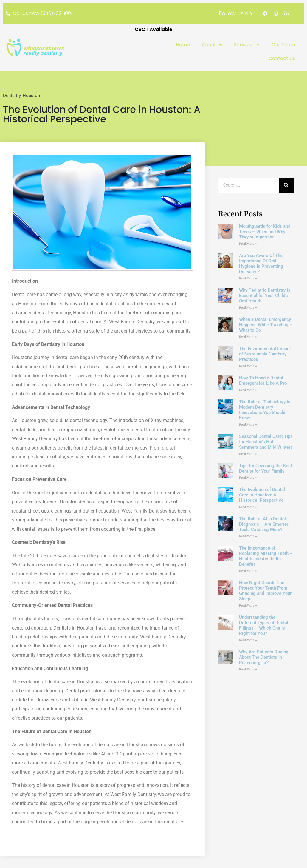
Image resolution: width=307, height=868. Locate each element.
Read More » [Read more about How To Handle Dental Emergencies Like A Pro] (248, 391)
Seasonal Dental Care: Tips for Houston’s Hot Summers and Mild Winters (266, 442)
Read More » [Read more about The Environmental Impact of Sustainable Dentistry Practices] (248, 367)
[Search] (286, 186)
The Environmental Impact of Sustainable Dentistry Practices (265, 355)
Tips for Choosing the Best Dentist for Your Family (266, 469)
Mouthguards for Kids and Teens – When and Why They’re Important (265, 232)
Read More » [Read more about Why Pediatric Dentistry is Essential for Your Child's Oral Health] (248, 308)
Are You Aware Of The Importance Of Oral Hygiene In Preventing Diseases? (261, 264)
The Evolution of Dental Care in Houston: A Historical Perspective (262, 495)
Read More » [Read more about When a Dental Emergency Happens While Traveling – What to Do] (248, 337)
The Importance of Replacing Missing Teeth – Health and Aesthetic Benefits (266, 557)
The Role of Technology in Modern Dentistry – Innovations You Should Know (265, 410)
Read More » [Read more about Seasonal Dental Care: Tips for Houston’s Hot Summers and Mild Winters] (248, 454)
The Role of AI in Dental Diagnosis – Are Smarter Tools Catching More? (264, 525)
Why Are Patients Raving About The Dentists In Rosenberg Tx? (264, 658)
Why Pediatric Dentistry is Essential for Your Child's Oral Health (265, 296)
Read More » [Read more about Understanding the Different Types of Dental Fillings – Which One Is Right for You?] (248, 641)
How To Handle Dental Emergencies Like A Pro (263, 381)
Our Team (283, 45)
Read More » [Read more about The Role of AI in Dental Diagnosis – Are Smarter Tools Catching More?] (248, 537)
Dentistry (12, 96)
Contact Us (282, 59)
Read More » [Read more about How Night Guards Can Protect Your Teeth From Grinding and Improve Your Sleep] (248, 606)
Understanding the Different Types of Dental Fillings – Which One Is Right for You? (264, 626)
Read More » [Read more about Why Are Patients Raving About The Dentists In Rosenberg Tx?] (248, 670)
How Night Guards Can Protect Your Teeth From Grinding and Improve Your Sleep (265, 591)
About (212, 45)
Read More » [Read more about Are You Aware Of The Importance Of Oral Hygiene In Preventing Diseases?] (248, 279)
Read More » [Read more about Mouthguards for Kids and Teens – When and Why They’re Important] (248, 244)
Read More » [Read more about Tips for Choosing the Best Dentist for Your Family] (248, 478)
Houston (31, 96)
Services (247, 45)
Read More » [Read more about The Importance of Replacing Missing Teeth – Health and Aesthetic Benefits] (248, 571)
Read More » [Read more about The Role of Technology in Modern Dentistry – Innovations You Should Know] (248, 425)
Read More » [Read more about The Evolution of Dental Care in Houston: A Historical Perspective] (248, 508)
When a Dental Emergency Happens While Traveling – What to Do (266, 325)
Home (183, 45)
